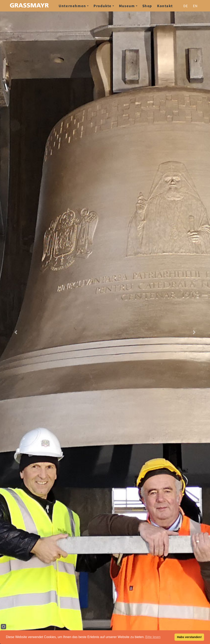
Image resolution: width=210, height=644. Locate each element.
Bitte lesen (153, 637)
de (186, 6)
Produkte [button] (104, 6)
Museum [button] (128, 6)
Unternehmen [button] (74, 6)
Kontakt (165, 6)
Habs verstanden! (189, 637)
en (195, 6)
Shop (147, 6)
